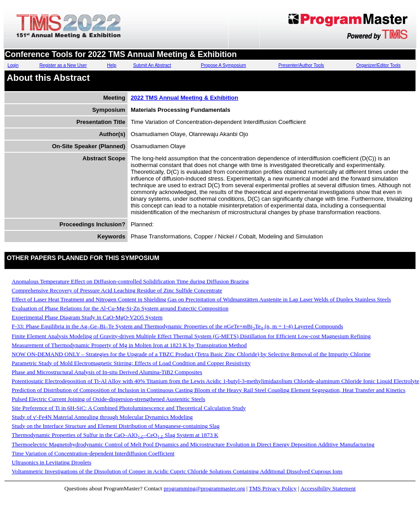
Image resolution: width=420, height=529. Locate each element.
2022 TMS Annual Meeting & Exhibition (184, 98)
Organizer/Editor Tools (378, 65)
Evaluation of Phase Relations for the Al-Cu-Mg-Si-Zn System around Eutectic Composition (120, 308)
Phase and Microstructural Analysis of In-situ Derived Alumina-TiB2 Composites (107, 372)
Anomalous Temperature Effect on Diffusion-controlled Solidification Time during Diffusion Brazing (130, 281)
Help (112, 65)
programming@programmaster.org (204, 488)
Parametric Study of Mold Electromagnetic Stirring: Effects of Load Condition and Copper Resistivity (131, 363)
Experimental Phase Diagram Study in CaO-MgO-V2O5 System (87, 317)
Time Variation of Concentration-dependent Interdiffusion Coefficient (93, 453)
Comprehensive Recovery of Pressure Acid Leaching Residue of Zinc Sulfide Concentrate (117, 290)
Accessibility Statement (328, 488)
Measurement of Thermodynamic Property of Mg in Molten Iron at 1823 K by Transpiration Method (129, 345)
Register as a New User (63, 65)
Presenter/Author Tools (301, 65)
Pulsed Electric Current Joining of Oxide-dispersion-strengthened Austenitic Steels (108, 399)
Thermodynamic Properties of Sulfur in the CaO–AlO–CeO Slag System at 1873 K (115, 435)
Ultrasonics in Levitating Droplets (51, 462)
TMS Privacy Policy (273, 488)
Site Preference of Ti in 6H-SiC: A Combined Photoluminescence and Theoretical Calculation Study (129, 408)
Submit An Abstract (152, 65)
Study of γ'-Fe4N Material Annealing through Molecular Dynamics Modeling (102, 417)
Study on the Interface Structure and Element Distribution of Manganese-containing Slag (116, 426)
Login (13, 65)
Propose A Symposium (223, 65)
